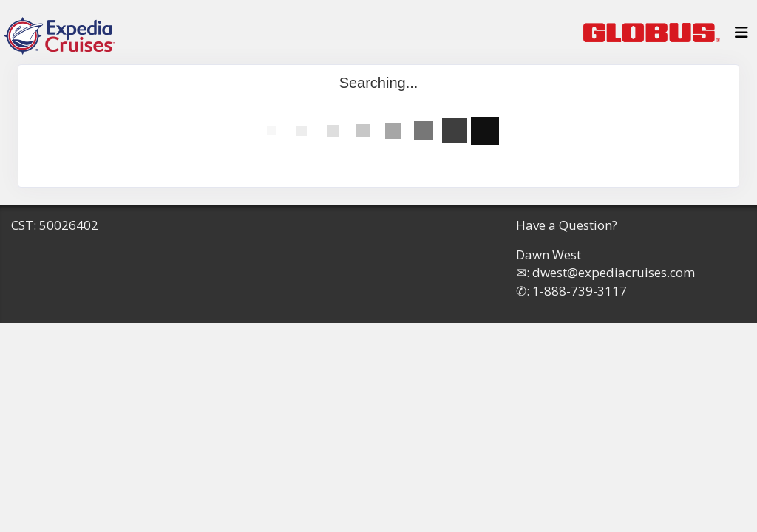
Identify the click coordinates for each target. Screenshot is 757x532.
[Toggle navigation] (741, 36)
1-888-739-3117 (580, 291)
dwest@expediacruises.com (614, 272)
